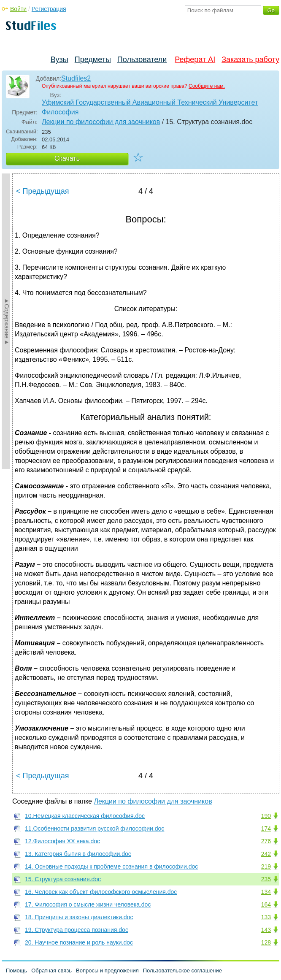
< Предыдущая (43, 191)
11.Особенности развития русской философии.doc (95, 828)
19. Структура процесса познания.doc (77, 930)
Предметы (93, 60)
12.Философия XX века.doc (62, 841)
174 (266, 828)
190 (266, 816)
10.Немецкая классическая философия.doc (85, 816)
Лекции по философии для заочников (101, 122)
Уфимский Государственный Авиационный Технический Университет (150, 102)
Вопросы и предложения (107, 971)
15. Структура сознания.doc (63, 879)
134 (266, 892)
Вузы (59, 60)
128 (266, 942)
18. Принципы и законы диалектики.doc (79, 917)
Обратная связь (51, 971)
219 (266, 866)
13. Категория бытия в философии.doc (78, 854)
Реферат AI (195, 60)
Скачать (67, 158)
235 (266, 879)
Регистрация (49, 9)
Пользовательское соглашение (182, 971)
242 (266, 854)
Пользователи (142, 60)
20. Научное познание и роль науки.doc (79, 942)
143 (266, 930)
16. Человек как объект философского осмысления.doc (101, 892)
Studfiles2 (76, 78)
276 (266, 841)
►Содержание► (7, 321)
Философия (60, 112)
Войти (18, 9)
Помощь (16, 971)
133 (266, 917)
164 (266, 904)
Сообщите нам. (207, 86)
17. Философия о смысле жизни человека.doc (88, 904)
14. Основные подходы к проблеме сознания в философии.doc (111, 866)
